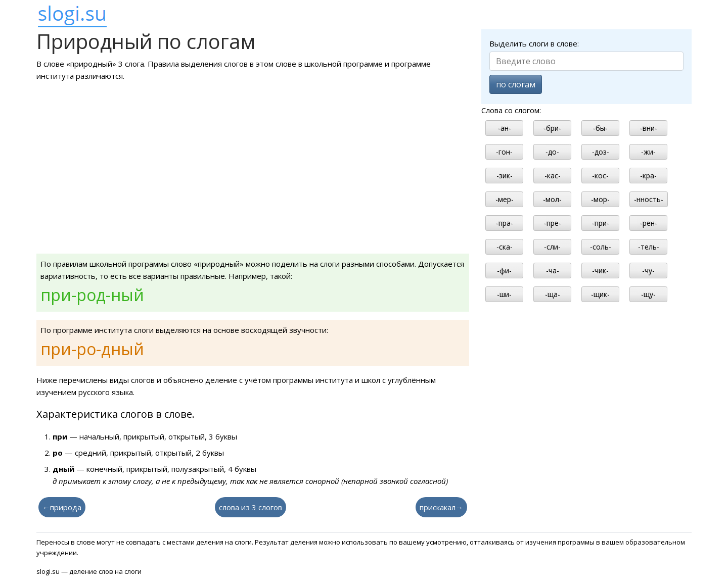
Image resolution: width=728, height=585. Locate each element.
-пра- (505, 223)
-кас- (553, 176)
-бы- (600, 128)
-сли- (552, 247)
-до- (552, 152)
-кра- (648, 176)
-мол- (552, 199)
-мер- (505, 199)
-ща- (553, 294)
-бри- (552, 128)
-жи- (648, 152)
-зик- (505, 176)
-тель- (649, 247)
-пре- (553, 223)
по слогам (516, 84)
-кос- (600, 176)
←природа (62, 507)
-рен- (649, 223)
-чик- (600, 271)
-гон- (504, 152)
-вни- (649, 128)
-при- (601, 223)
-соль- (601, 247)
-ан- (505, 128)
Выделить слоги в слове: (534, 43)
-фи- (504, 271)
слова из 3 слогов (251, 507)
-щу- (648, 294)
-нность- (649, 199)
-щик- (600, 294)
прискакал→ (441, 507)
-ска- (505, 247)
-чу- (648, 271)
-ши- (504, 294)
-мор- (600, 199)
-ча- (553, 271)
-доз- (601, 152)
